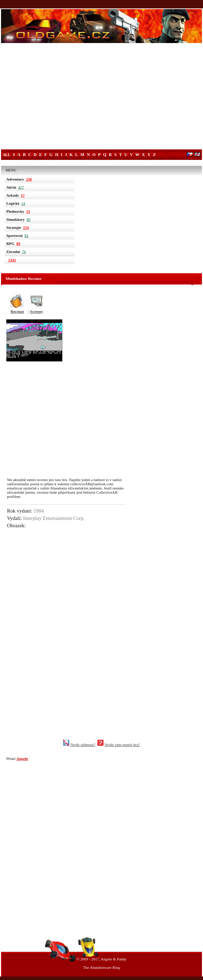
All (6, 155)
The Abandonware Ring (101, 967)
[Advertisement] (101, 97)
